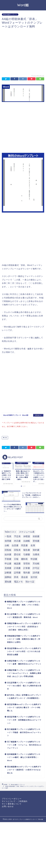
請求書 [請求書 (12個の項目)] (36, 572)
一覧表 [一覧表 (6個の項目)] (8, 536)
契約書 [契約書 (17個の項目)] (36, 550)
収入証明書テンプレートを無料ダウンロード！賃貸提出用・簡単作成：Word (24, 615)
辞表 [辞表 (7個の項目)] (16, 577)
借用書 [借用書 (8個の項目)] (8, 540)
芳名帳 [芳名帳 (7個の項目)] (36, 563)
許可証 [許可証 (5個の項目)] (36, 568)
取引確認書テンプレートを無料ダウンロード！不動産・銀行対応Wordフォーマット (24, 732)
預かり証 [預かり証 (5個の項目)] (30, 581)
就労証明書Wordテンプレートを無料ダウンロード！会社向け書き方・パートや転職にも (24, 707)
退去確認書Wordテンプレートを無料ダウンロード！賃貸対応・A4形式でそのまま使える (24, 769)
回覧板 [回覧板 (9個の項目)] (8, 550)
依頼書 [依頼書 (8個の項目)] (36, 536)
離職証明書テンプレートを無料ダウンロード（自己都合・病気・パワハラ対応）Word (24, 604)
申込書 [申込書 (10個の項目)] (8, 563)
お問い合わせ (8, 806)
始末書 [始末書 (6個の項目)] (8, 554)
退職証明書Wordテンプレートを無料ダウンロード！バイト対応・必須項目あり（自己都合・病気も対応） (24, 626)
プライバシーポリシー (12, 798)
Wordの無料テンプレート (10, 14)
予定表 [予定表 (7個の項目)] (17, 536)
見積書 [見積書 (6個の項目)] (8, 568)
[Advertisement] (23, 51)
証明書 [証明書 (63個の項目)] (17, 572)
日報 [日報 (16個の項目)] (16, 559)
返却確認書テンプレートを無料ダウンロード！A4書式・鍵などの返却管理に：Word (24, 757)
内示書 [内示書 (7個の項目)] (17, 540)
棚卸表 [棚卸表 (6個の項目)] (24, 559)
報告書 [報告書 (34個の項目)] (27, 550)
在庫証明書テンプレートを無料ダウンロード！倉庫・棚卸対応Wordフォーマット (24, 662)
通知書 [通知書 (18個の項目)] (8, 581)
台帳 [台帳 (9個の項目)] (7, 545)
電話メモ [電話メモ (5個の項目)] (18, 581)
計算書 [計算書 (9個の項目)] (27, 568)
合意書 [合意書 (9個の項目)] (15, 545)
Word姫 (23, 5)
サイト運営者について (12, 803)
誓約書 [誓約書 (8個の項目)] (27, 572)
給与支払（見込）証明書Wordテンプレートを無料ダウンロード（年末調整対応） (24, 696)
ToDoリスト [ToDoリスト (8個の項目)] (10, 531)
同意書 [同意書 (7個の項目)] (24, 545)
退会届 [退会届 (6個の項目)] (24, 577)
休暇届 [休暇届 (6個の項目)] (27, 536)
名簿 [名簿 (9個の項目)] (33, 545)
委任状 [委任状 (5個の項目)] (17, 554)
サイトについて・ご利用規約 (15, 801)
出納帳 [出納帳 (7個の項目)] (27, 540)
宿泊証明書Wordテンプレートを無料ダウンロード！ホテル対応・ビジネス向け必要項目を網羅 (24, 651)
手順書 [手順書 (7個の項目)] (8, 559)
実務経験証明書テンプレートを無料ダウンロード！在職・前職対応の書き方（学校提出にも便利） (24, 639)
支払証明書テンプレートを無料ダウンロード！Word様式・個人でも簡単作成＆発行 (24, 685)
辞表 (6, 437)
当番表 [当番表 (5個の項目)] (36, 554)
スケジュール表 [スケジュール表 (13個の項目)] (27, 531)
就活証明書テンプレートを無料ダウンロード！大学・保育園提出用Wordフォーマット (24, 719)
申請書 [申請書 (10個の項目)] (34, 559)
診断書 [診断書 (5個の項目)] (8, 572)
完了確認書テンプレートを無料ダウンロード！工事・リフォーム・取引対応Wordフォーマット (24, 744)
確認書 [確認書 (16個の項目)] (17, 563)
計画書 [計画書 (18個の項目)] (17, 568)
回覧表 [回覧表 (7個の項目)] (17, 550)
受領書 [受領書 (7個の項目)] (36, 540)
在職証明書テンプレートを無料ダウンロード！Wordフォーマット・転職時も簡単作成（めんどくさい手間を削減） (24, 673)
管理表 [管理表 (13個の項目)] (27, 563)
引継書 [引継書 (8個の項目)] (27, 554)
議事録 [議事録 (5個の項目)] (8, 577)
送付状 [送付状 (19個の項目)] (34, 577)
